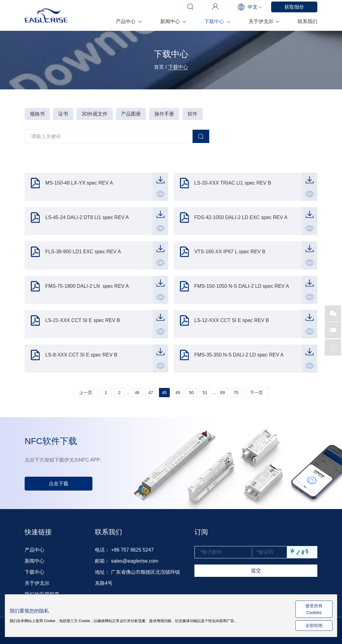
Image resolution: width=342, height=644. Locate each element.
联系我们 (307, 21)
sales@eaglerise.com (134, 561)
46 (137, 393)
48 (164, 393)
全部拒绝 (314, 626)
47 (151, 393)
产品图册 (131, 114)
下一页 (256, 393)
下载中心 (217, 21)
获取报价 (294, 7)
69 (223, 393)
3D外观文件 (95, 114)
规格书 (37, 114)
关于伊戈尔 (264, 21)
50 (191, 393)
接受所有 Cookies (314, 609)
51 (205, 393)
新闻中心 (173, 21)
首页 (159, 67)
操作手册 (164, 114)
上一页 (86, 393)
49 (178, 393)
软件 (193, 114)
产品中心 (129, 21)
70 (236, 393)
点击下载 (59, 484)
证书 (63, 114)
